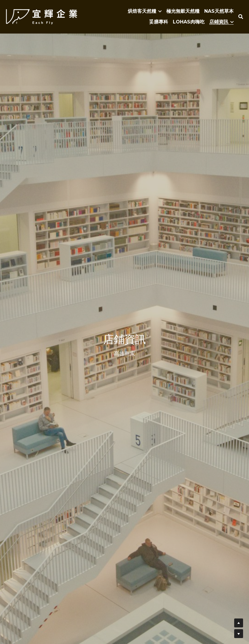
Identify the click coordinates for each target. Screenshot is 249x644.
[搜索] (241, 17)
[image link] (41, 16)
